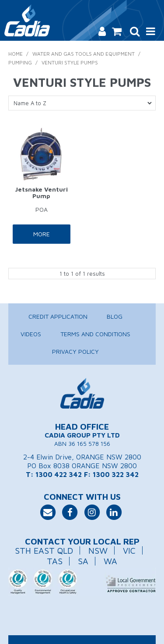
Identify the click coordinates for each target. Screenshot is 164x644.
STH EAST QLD (44, 550)
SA (83, 561)
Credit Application (58, 316)
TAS (55, 561)
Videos (31, 334)
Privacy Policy (75, 351)
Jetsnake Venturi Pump (41, 192)
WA (110, 561)
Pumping (20, 62)
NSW (98, 550)
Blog (115, 316)
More (42, 234)
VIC (129, 550)
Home (16, 54)
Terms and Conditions (95, 334)
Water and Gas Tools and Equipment (84, 54)
